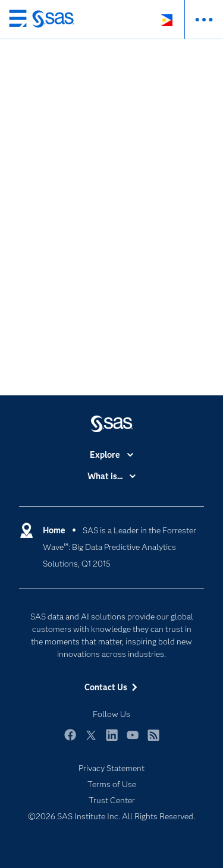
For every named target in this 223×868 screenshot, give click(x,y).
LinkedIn (112, 740)
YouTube (133, 740)
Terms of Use (112, 784)
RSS (153, 740)
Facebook (70, 740)
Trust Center (112, 800)
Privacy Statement (111, 768)
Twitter (91, 740)
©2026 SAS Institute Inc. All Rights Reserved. (111, 816)
